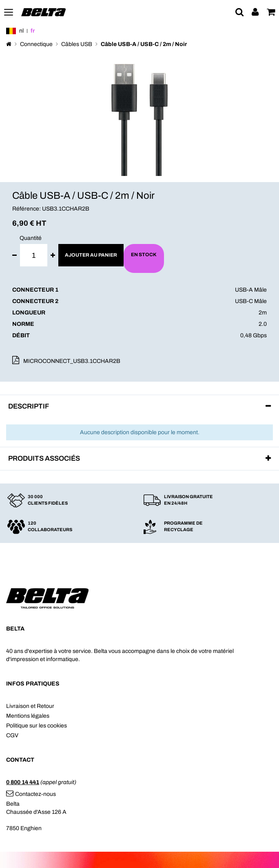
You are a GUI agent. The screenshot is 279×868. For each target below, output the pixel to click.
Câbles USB (77, 44)
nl (21, 31)
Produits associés (44, 458)
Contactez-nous (31, 794)
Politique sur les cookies (37, 726)
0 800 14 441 (23, 782)
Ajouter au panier (91, 255)
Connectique (36, 44)
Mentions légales (28, 716)
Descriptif (29, 406)
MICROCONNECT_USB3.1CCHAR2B (72, 361)
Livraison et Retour (30, 706)
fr (33, 31)
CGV (12, 735)
